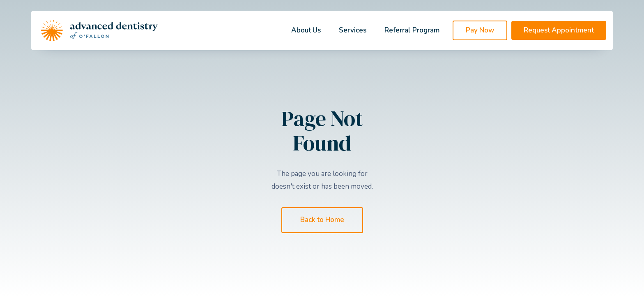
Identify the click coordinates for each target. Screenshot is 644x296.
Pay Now (480, 30)
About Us (306, 30)
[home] (99, 30)
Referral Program (412, 30)
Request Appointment (559, 30)
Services (353, 30)
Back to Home (322, 220)
